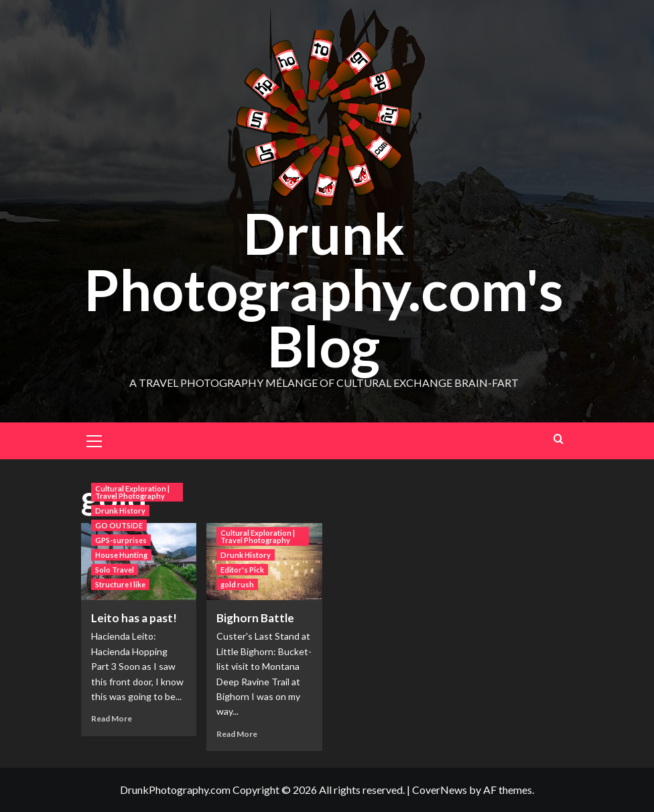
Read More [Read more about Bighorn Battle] (237, 734)
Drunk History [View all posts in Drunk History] (120, 511)
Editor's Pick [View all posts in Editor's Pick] (242, 570)
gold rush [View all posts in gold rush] (237, 584)
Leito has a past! (134, 618)
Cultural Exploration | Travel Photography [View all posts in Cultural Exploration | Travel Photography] (132, 492)
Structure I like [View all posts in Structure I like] (120, 584)
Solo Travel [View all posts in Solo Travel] (115, 570)
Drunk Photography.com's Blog (324, 289)
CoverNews (440, 790)
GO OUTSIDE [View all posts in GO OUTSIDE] (119, 525)
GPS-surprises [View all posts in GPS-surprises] (121, 540)
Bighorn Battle (255, 618)
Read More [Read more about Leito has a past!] (112, 718)
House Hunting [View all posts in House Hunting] (121, 555)
